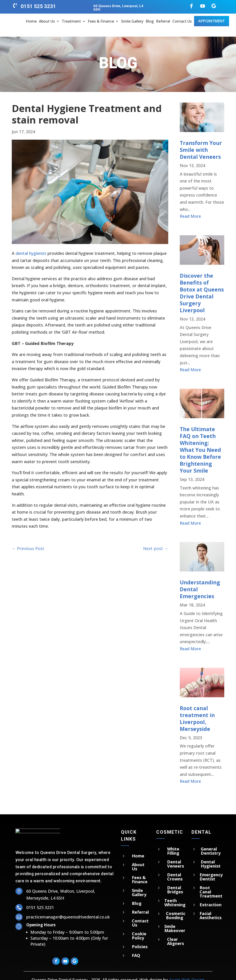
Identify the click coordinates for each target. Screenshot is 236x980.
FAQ (136, 947)
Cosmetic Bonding (176, 907)
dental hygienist (31, 245)
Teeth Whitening (175, 894)
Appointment (212, 21)
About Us (47, 21)
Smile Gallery (132, 21)
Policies (140, 939)
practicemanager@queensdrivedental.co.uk (68, 909)
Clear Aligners (176, 933)
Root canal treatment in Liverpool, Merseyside (197, 710)
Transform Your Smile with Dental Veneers (201, 142)
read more (190, 208)
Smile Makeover (175, 920)
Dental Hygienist (211, 856)
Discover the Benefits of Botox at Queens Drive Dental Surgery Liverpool (202, 285)
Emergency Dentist (211, 868)
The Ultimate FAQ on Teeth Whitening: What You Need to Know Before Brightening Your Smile (200, 442)
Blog (150, 21)
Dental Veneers (176, 856)
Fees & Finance (101, 21)
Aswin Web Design (187, 971)
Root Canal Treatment (211, 883)
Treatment (71, 21)
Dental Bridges (175, 881)
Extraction (211, 896)
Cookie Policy (139, 928)
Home (31, 21)
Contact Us (182, 21)
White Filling (173, 843)
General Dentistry (211, 843)
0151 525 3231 (38, 6)
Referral (163, 21)
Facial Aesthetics (211, 907)
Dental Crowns (175, 868)
